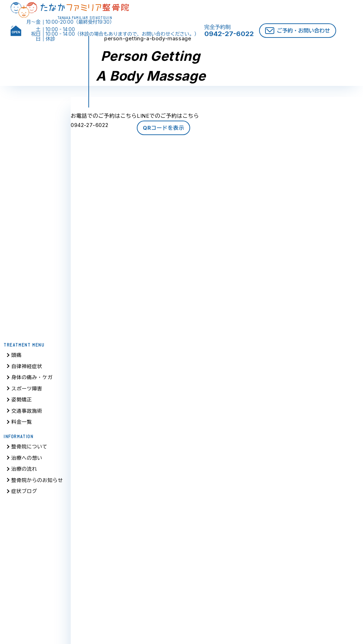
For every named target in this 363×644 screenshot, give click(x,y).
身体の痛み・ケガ (32, 380)
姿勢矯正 (22, 402)
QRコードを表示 (163, 128)
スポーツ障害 (27, 391)
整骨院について (29, 449)
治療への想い (27, 460)
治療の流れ (24, 471)
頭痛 (16, 357)
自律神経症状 (27, 369)
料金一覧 (22, 424)
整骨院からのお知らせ (37, 483)
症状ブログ (24, 494)
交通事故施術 (27, 413)
